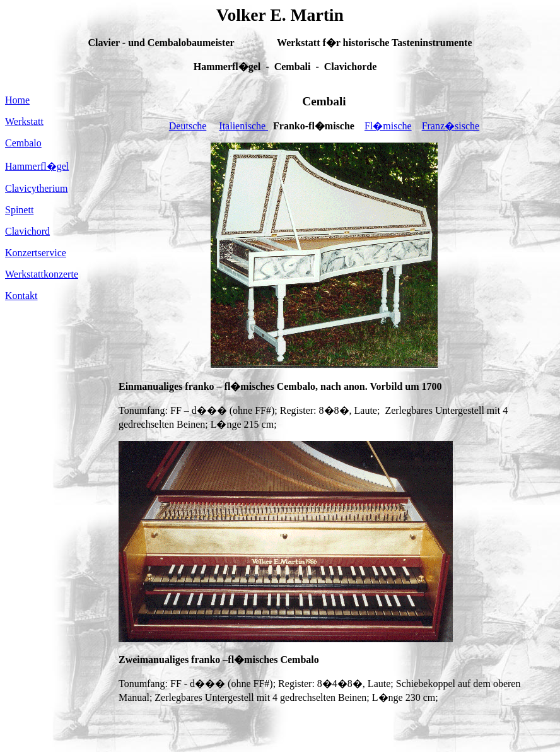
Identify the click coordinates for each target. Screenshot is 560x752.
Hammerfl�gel (37, 166)
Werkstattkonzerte (42, 274)
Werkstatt (24, 121)
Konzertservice (36, 253)
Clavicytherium (37, 188)
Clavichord (27, 231)
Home (17, 100)
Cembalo (23, 143)
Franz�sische (451, 126)
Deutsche (188, 126)
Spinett (19, 210)
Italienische (243, 126)
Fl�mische (388, 126)
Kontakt (21, 296)
